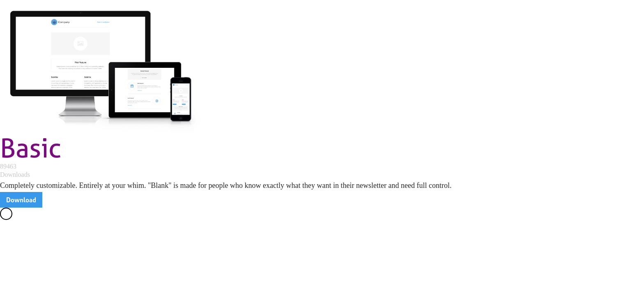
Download (21, 200)
